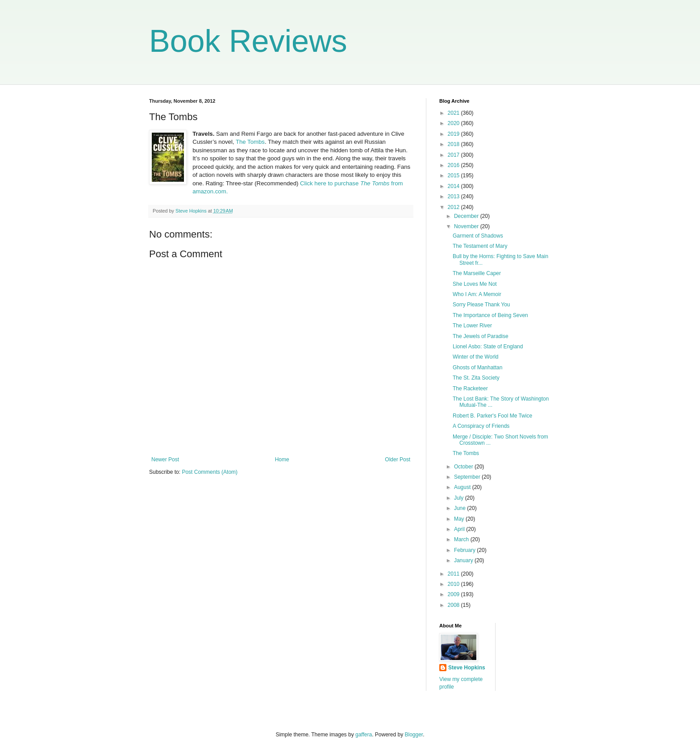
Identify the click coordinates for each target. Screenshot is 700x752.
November (467, 226)
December (467, 216)
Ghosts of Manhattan (477, 368)
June (460, 508)
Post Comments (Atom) (210, 472)
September (468, 477)
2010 (454, 584)
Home (282, 460)
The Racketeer (470, 389)
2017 (454, 155)
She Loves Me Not (475, 284)
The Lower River (472, 326)
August (463, 487)
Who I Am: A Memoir (477, 294)
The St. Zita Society (476, 378)
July (460, 498)
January (464, 560)
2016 (454, 165)
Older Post (398, 460)
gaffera (364, 735)
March (462, 539)
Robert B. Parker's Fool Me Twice (492, 416)
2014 (454, 186)
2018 (454, 144)
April (460, 529)
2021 (454, 113)
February (465, 550)
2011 (454, 574)
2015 (454, 175)
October (464, 467)
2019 (454, 134)
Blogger (414, 735)
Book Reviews (248, 41)
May (460, 519)
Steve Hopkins (467, 668)
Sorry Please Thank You (481, 305)
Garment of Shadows (478, 236)
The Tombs (250, 142)
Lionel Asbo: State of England (488, 347)
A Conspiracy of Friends (481, 426)
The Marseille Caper (477, 273)
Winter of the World (475, 357)
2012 (454, 207)
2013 (454, 196)
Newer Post (165, 460)
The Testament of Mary (480, 246)
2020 (454, 123)
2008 (454, 605)
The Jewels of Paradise (481, 336)
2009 (454, 594)
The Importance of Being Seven (490, 315)
